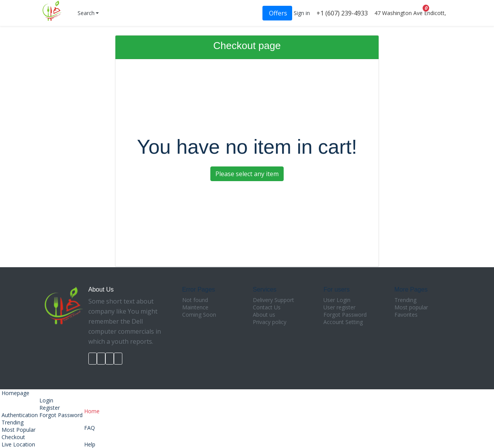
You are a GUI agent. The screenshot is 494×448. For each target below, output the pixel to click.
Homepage (15, 393)
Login (46, 400)
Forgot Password (345, 315)
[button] (88, 13)
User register (339, 307)
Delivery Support (273, 300)
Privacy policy (270, 322)
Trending (405, 300)
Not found (195, 300)
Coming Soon (199, 315)
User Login (337, 300)
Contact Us (267, 307)
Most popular (411, 307)
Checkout (13, 437)
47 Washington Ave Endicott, (409, 13)
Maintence (195, 307)
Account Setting (343, 322)
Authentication (19, 415)
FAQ (92, 423)
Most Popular (18, 430)
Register (50, 408)
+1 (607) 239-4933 (341, 13)
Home (92, 406)
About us (264, 315)
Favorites (406, 315)
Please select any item (247, 174)
